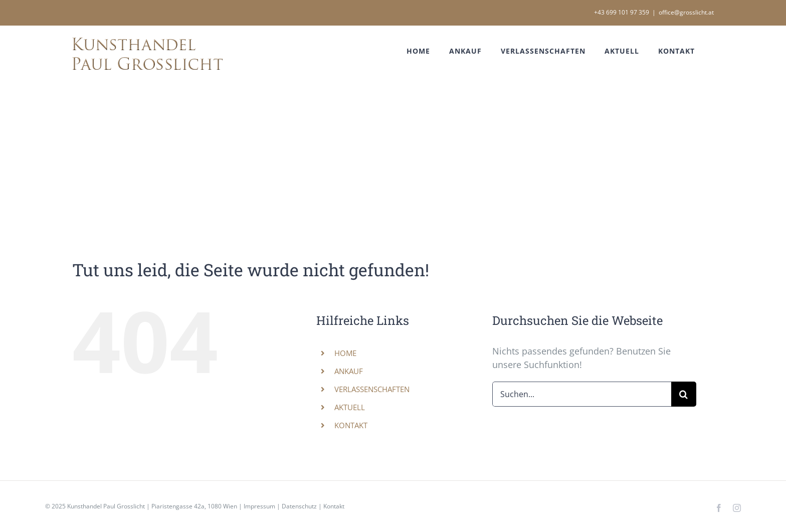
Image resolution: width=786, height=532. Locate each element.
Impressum (259, 506)
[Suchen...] (582, 394)
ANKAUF (349, 371)
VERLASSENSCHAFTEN (372, 389)
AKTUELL (350, 407)
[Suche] (684, 394)
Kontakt (334, 506)
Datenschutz (299, 506)
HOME (345, 353)
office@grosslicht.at (686, 12)
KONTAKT (351, 425)
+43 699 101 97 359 (622, 12)
